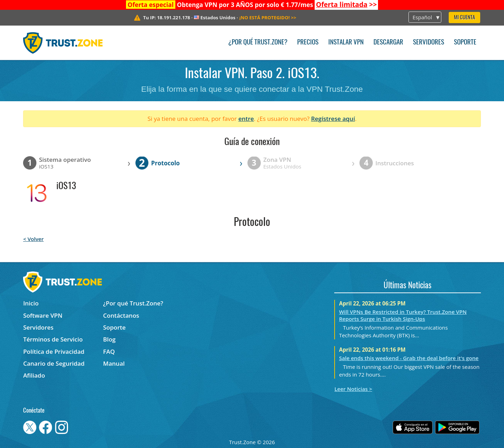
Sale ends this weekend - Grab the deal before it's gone (409, 358)
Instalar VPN (346, 43)
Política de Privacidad (54, 351)
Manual (114, 363)
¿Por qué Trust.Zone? (258, 43)
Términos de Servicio (53, 339)
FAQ (109, 351)
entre (246, 119)
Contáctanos (121, 315)
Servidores (429, 43)
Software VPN (43, 315)
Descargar (388, 43)
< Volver (33, 239)
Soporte (465, 43)
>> (346, 5)
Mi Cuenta (464, 18)
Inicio (31, 303)
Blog (110, 339)
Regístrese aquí (333, 119)
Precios (308, 43)
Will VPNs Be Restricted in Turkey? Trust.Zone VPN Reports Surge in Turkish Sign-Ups (403, 315)
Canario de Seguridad (54, 363)
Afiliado (34, 375)
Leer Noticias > (353, 389)
